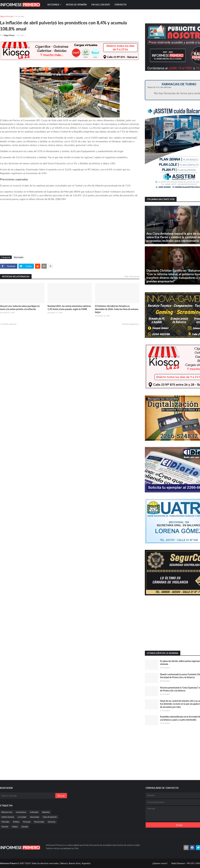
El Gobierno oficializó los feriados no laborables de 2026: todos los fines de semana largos (117, 309)
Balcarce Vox (7, 812)
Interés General (8, 817)
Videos (15, 827)
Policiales (5, 822)
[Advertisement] (70, 229)
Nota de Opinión (50, 817)
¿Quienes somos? (160, 863)
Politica (16, 822)
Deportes (46, 812)
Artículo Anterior (9, 324)
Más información (132, 276)
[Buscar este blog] (28, 796)
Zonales (25, 827)
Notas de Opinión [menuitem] (76, 5)
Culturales (34, 812)
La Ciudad (22, 817)
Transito (5, 827)
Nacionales (20, 16)
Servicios (52, 822)
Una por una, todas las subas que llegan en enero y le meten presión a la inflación (20, 308)
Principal (27, 822)
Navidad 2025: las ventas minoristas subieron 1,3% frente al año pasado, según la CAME (69, 308)
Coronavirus (21, 812)
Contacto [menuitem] (120, 5)
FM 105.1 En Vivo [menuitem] (101, 5)
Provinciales (39, 822)
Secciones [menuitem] (53, 5)
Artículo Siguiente (130, 324)
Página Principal (7, 16)
